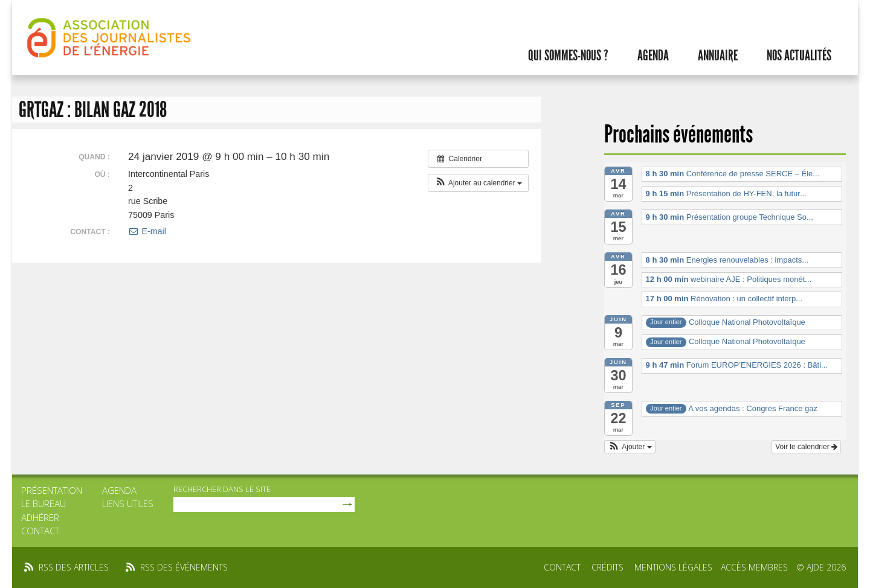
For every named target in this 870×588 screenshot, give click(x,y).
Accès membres (754, 567)
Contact (40, 531)
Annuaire (718, 56)
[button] (478, 183)
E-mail (147, 231)
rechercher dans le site (222, 489)
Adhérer (40, 517)
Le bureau (43, 503)
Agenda (653, 56)
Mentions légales (673, 567)
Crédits (607, 567)
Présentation (52, 490)
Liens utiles (128, 503)
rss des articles (74, 567)
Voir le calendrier (806, 447)
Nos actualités (799, 56)
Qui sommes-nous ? (568, 56)
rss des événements (184, 567)
